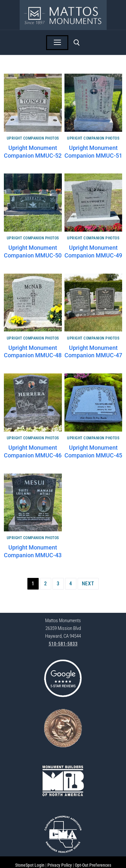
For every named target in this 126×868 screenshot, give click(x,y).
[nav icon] (57, 43)
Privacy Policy (60, 865)
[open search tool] (77, 43)
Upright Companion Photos (33, 138)
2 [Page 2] (46, 584)
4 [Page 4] (71, 584)
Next (88, 584)
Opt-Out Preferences (93, 865)
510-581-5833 (63, 644)
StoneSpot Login (30, 865)
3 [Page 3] (58, 584)
